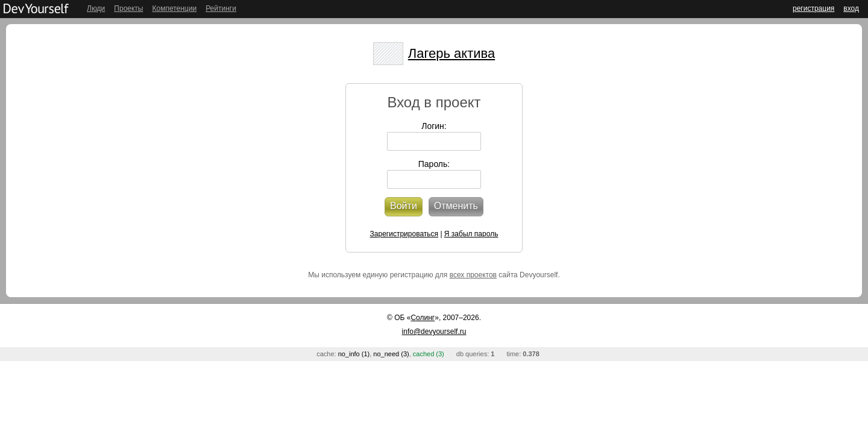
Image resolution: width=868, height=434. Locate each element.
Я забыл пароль (471, 234)
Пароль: (434, 164)
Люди (96, 8)
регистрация (813, 8)
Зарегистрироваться (404, 234)
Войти (404, 206)
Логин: (434, 126)
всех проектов (473, 275)
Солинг (423, 318)
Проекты (128, 8)
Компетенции (174, 8)
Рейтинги (221, 8)
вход (851, 8)
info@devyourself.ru (434, 332)
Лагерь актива (451, 53)
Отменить (456, 206)
